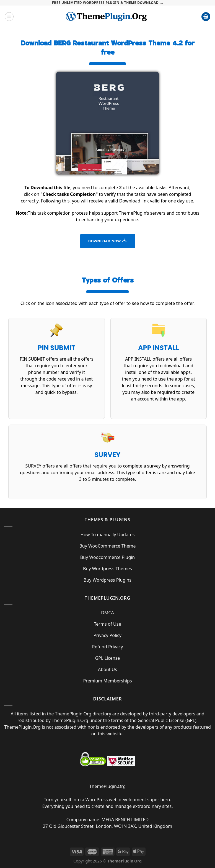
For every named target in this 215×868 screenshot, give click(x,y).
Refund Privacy (108, 647)
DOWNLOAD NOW (108, 241)
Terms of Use (108, 624)
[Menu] (9, 17)
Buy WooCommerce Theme (107, 546)
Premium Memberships (107, 681)
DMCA (108, 613)
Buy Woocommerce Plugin (108, 557)
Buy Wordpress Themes (108, 569)
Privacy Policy (108, 635)
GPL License (108, 658)
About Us (108, 669)
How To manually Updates (108, 535)
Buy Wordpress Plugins (108, 580)
